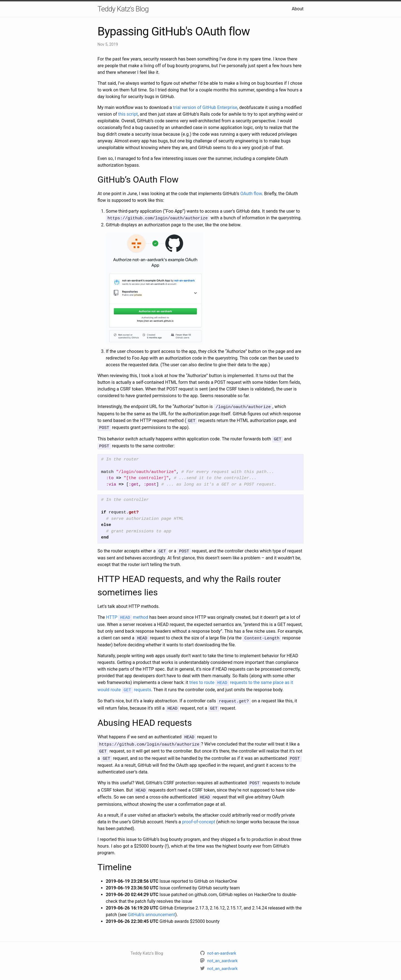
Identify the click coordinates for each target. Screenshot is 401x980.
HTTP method (127, 614)
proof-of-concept (199, 813)
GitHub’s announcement (151, 906)
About (298, 9)
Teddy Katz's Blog (123, 9)
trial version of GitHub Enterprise (205, 107)
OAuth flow (251, 194)
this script (128, 114)
